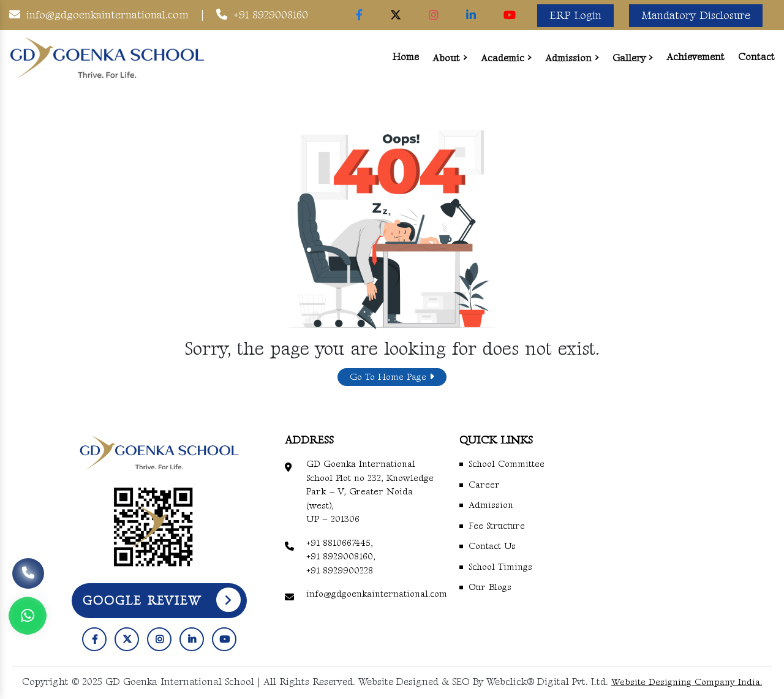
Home (406, 57)
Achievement (695, 57)
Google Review (162, 600)
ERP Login (575, 16)
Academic (503, 59)
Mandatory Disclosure (696, 16)
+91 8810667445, (340, 543)
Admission (568, 59)
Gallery (629, 59)
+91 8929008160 (271, 15)
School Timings (500, 567)
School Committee (507, 464)
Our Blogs (490, 587)
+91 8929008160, (341, 557)
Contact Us (492, 546)
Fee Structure (497, 526)
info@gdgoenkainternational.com (107, 15)
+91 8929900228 (340, 571)
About (446, 59)
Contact (756, 57)
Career (484, 485)
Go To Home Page (392, 377)
